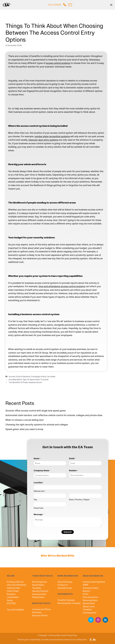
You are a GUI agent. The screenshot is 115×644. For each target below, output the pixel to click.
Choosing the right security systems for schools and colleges (37, 425)
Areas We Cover (65, 588)
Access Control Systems (19, 377)
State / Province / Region (79, 500)
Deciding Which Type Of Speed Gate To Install (28, 380)
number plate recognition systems (52, 136)
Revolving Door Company (69, 603)
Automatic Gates (91, 588)
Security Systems (40, 591)
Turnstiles (37, 588)
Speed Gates (38, 585)
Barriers (86, 591)
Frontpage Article (39, 377)
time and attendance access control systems (62, 286)
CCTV (86, 594)
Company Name (42, 471)
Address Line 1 (39, 491)
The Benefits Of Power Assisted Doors (25, 382)
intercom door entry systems (43, 140)
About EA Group (65, 582)
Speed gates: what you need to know (25, 429)
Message (39, 515)
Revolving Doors (40, 582)
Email (72, 459)
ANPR (85, 585)
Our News (51, 377)
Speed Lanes (89, 607)
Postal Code (38, 508)
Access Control (39, 594)
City (35, 500)
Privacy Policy (72, 635)
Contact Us (63, 585)
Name (37, 459)
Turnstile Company (66, 600)
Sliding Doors (38, 597)
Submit (68, 532)
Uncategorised (90, 613)
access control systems (58, 63)
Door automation (90, 597)
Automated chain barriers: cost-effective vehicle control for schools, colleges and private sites (54, 415)
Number (74, 471)
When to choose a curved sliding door (25, 420)
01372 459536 (55, 5)
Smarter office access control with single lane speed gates (36, 411)
